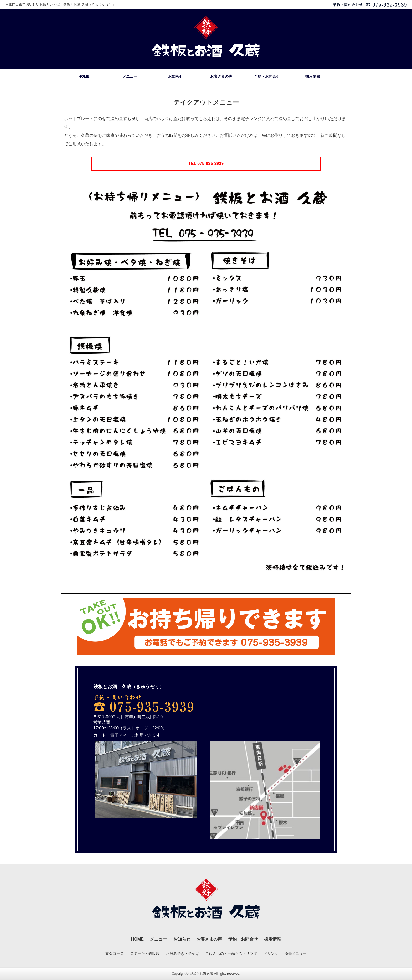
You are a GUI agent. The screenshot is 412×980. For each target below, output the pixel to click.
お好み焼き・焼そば (183, 953)
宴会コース (115, 953)
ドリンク (271, 953)
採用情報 (313, 76)
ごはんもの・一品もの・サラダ (231, 953)
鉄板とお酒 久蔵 (202, 974)
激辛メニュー (296, 953)
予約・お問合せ (267, 76)
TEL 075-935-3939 (206, 164)
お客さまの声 (221, 76)
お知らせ (176, 76)
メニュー (130, 76)
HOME (84, 76)
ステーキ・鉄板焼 (145, 953)
